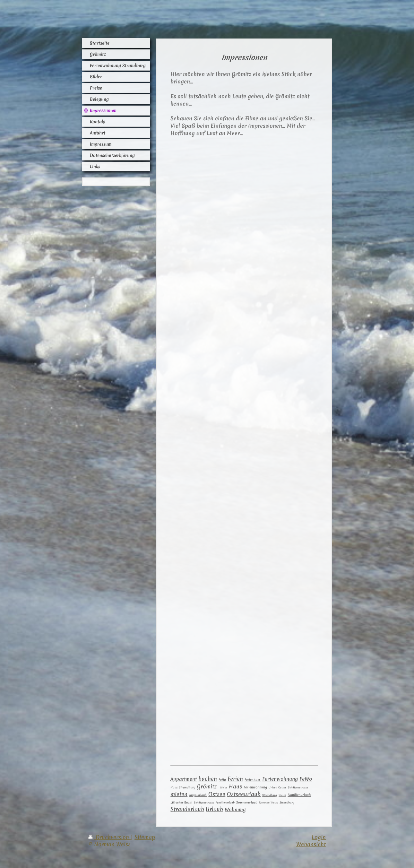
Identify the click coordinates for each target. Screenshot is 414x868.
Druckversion (109, 837)
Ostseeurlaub (244, 794)
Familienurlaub (299, 795)
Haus (235, 786)
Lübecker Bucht (181, 803)
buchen (208, 779)
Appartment (184, 779)
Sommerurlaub (247, 803)
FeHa (222, 780)
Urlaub (214, 809)
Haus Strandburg (183, 787)
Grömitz (207, 786)
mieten (179, 794)
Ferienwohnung (280, 779)
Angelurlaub (198, 795)
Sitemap (145, 837)
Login (319, 837)
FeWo (306, 779)
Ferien (235, 779)
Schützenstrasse (298, 787)
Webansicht (311, 844)
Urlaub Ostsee (277, 787)
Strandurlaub (187, 809)
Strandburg (287, 803)
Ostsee (217, 794)
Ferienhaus (253, 780)
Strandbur (270, 795)
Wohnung (235, 809)
